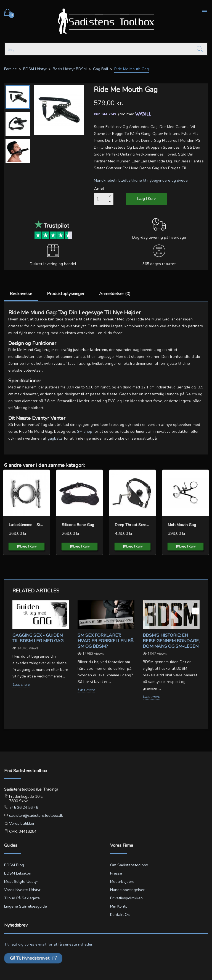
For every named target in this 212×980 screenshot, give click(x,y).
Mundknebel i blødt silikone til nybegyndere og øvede (141, 180)
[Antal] (100, 199)
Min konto (119, 906)
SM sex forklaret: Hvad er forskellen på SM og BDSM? (106, 641)
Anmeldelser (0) (115, 294)
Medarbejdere (122, 882)
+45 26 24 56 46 (23, 808)
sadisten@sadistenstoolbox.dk (35, 816)
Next (196, 611)
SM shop (85, 432)
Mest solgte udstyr (21, 882)
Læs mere (21, 685)
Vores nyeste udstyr (22, 890)
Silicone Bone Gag (78, 525)
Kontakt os (120, 915)
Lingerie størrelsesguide (26, 906)
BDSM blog (14, 865)
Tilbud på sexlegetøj (22, 898)
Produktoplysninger (66, 294)
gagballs (55, 438)
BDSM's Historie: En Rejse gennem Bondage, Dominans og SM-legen (171, 641)
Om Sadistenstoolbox (129, 865)
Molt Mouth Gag (182, 525)
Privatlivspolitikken (126, 898)
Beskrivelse (21, 294)
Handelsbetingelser (127, 890)
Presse (116, 873)
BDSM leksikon (18, 873)
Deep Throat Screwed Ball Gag (132, 525)
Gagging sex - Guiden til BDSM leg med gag (38, 638)
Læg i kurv (146, 199)
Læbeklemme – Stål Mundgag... (26, 525)
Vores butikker (21, 824)
